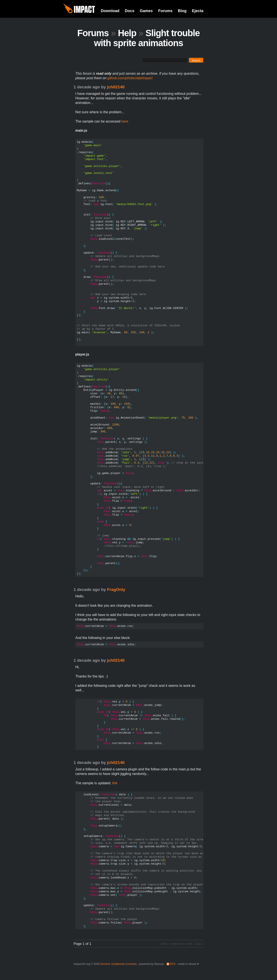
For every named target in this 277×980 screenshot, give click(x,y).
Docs (130, 11)
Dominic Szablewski (113, 964)
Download (110, 11)
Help (127, 33)
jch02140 (116, 87)
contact (131, 964)
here (125, 121)
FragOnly (116, 589)
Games (146, 11)
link (115, 783)
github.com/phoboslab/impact (130, 78)
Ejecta (198, 11)
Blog (182, 11)
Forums (165, 11)
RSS (172, 964)
